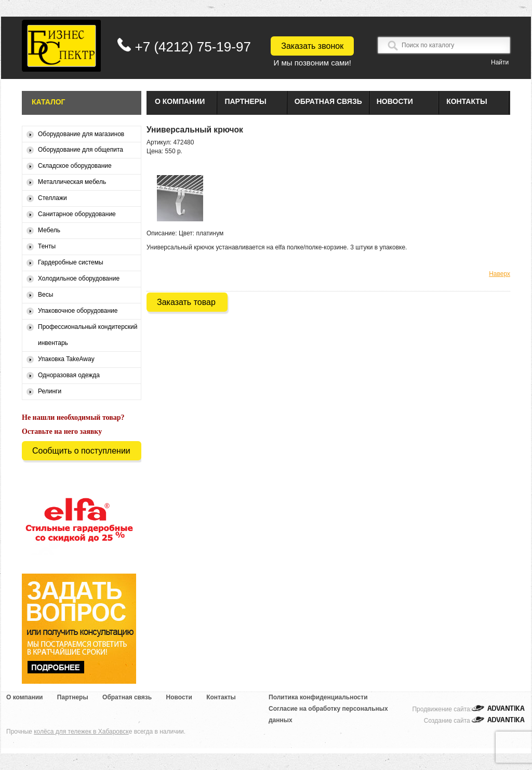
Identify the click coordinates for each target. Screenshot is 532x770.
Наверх (500, 274)
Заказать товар (186, 302)
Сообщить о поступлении (81, 451)
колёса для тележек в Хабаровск (81, 732)
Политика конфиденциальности (318, 697)
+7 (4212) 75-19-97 (193, 47)
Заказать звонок (312, 46)
